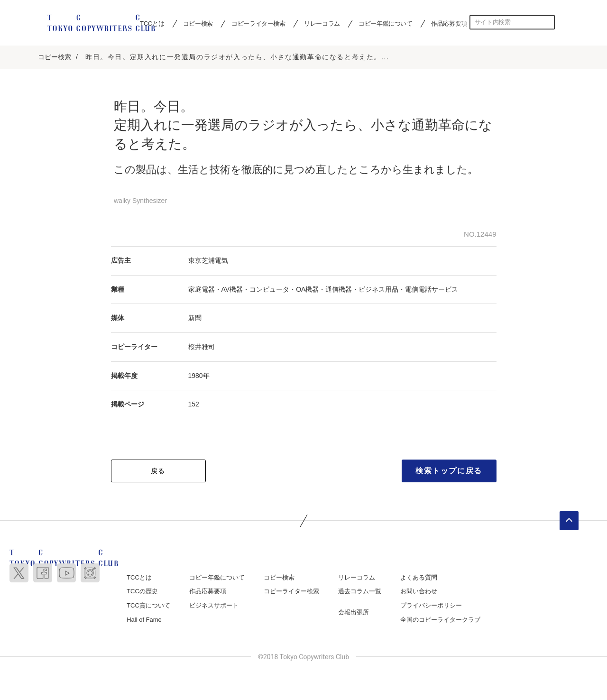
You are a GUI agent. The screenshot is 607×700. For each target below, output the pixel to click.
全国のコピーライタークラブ (440, 620)
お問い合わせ (419, 592)
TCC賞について (148, 605)
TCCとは (139, 577)
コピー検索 (198, 23)
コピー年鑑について (385, 23)
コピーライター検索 (258, 23)
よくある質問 (419, 577)
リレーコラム (322, 23)
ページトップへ (569, 521)
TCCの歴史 (142, 592)
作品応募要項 (449, 23)
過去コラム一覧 (360, 592)
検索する (548, 22)
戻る (158, 471)
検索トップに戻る (449, 471)
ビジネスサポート (214, 605)
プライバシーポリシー (431, 605)
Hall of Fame (144, 620)
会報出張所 (354, 612)
